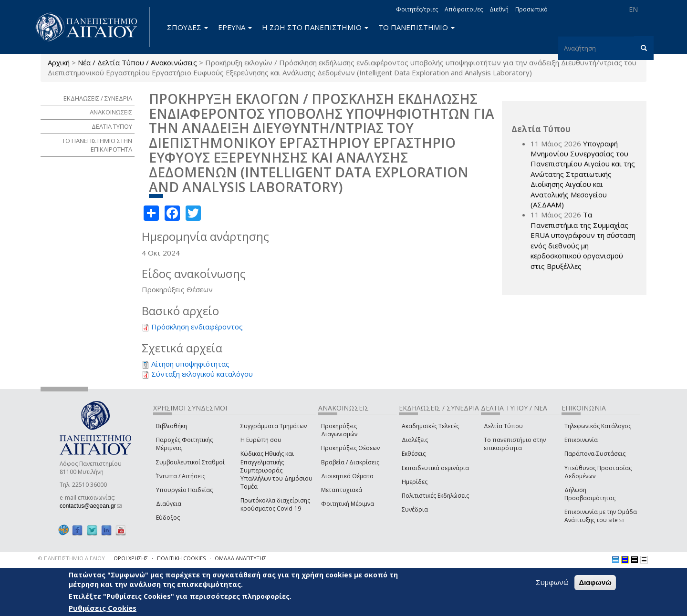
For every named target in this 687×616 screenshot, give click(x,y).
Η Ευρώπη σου (261, 440)
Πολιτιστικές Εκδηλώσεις (435, 496)
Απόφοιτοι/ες (464, 9)
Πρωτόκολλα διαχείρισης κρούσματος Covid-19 (275, 504)
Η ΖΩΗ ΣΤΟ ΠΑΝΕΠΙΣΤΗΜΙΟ (315, 27)
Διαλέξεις (415, 440)
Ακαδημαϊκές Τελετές (430, 426)
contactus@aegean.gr (91, 506)
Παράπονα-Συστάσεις (595, 454)
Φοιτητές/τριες (417, 9)
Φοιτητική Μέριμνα (348, 504)
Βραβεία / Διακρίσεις (350, 462)
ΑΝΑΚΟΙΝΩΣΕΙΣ (111, 112)
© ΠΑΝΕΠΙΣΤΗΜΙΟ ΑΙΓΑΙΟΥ (72, 558)
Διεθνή (499, 9)
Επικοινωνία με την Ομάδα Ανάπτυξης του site (601, 516)
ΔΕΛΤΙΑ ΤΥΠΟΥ (112, 126)
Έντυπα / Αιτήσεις (181, 476)
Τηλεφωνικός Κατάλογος (598, 426)
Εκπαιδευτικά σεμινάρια (435, 468)
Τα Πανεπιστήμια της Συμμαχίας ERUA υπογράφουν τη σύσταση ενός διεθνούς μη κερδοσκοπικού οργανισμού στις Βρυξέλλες (583, 240)
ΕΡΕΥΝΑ (235, 27)
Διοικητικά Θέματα (347, 476)
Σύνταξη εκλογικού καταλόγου (202, 374)
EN (633, 9)
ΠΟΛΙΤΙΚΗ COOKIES (181, 558)
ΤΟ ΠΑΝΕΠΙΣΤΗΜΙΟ (416, 27)
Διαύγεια (169, 504)
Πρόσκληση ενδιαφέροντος (197, 327)
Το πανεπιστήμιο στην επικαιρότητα (515, 444)
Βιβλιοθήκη (172, 426)
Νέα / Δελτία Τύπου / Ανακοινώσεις (137, 62)
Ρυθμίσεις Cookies (103, 608)
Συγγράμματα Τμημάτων (274, 426)
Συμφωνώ (552, 582)
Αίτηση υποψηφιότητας (190, 364)
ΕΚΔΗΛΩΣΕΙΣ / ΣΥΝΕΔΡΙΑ (98, 98)
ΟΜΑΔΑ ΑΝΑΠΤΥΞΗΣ (240, 558)
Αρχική (59, 62)
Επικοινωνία (581, 440)
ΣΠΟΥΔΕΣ (187, 27)
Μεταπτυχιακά (342, 490)
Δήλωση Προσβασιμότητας (590, 494)
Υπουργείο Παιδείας (184, 490)
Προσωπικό (531, 9)
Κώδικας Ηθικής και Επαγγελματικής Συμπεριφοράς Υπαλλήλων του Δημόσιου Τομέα (276, 470)
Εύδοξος (168, 518)
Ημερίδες (415, 482)
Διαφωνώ (595, 582)
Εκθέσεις (414, 454)
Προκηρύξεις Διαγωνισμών (339, 430)
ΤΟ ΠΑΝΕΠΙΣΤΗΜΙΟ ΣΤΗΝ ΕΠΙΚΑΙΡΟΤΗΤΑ (97, 145)
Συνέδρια (415, 509)
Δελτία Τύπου (503, 426)
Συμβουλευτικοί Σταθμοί (190, 462)
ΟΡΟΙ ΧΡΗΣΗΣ (131, 558)
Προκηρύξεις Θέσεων (350, 448)
